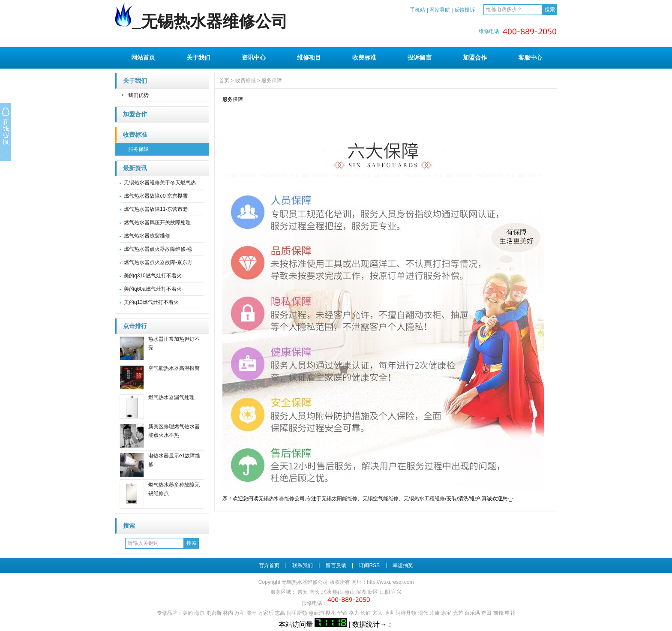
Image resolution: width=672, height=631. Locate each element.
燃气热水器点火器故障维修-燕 (158, 249)
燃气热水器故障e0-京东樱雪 (156, 196)
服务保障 (138, 149)
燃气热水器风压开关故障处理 (157, 222)
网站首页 (143, 57)
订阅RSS (369, 565)
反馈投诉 (465, 10)
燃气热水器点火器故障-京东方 (158, 262)
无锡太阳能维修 (339, 499)
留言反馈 (336, 565)
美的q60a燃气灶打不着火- (154, 289)
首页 (224, 81)
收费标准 (364, 57)
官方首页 (269, 565)
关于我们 (198, 57)
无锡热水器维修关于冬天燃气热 (160, 183)
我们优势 (138, 95)
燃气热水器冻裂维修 (147, 236)
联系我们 (303, 565)
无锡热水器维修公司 (282, 499)
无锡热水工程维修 (424, 499)
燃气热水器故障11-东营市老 (156, 209)
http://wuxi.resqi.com (390, 582)
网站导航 (440, 10)
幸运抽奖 (403, 565)
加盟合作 (475, 57)
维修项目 (309, 57)
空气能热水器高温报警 (174, 368)
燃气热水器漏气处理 (171, 397)
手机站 (417, 10)
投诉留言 (420, 57)
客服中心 (530, 57)
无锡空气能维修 (381, 499)
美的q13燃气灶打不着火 (151, 302)
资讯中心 (254, 57)
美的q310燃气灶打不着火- (154, 276)
